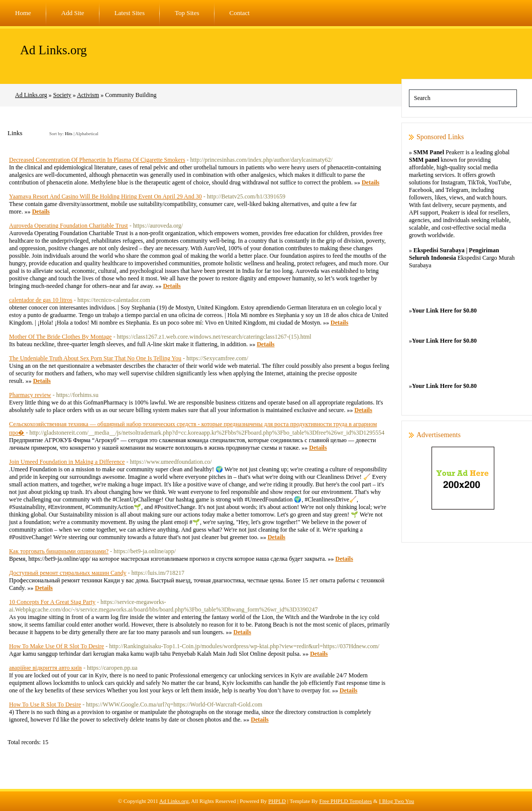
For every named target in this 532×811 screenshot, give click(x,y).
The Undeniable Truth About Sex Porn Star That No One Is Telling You (95, 358)
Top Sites (187, 13)
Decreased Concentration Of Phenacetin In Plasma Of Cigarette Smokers (97, 160)
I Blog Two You (396, 801)
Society (62, 95)
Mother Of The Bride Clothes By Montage (60, 337)
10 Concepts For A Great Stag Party (52, 602)
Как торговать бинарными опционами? (59, 551)
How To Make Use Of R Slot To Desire (57, 646)
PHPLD (277, 801)
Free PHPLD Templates (346, 801)
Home (23, 13)
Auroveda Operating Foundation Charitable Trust (69, 226)
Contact (240, 13)
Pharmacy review (30, 395)
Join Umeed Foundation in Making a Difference (67, 462)
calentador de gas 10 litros (41, 300)
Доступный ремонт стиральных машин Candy (68, 573)
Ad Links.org (54, 50)
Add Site (73, 13)
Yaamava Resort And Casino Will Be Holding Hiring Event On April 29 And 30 (105, 196)
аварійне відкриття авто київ (45, 668)
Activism (88, 95)
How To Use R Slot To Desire (45, 704)
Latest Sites (130, 13)
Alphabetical (87, 134)
